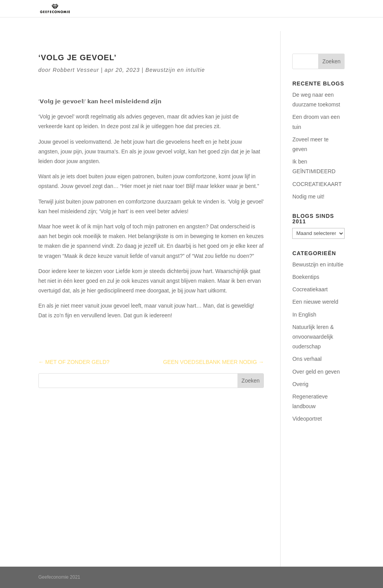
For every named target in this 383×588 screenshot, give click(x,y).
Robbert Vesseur (76, 70)
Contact (311, 9)
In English (304, 315)
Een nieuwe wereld (315, 302)
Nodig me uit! (308, 197)
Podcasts (277, 9)
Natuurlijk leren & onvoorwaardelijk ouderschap (313, 337)
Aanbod (236, 9)
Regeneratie (199, 9)
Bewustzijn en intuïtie (175, 70)
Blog (338, 9)
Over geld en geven (316, 372)
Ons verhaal (307, 359)
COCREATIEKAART (317, 184)
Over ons (160, 9)
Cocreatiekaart (310, 289)
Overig (300, 384)
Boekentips (306, 277)
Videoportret (307, 419)
